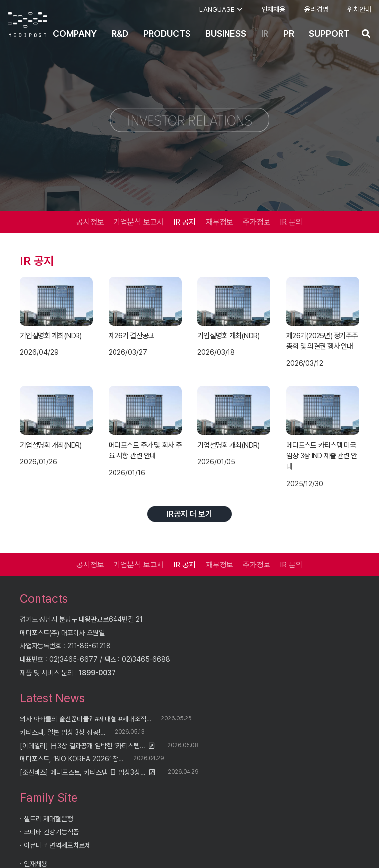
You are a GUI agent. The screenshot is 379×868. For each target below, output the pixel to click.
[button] (221, 10)
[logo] (28, 25)
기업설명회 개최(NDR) (51, 336)
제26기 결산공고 (131, 336)
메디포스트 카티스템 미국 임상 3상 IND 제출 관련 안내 (322, 455)
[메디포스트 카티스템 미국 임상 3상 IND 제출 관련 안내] (323, 410)
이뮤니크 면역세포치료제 (57, 845)
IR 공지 (185, 222)
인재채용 (36, 864)
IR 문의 (291, 222)
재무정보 (220, 222)
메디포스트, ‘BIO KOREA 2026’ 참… (72, 759)
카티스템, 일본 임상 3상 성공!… (63, 732)
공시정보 (90, 222)
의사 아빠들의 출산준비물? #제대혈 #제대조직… (86, 719)
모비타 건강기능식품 (51, 832)
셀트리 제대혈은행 (48, 819)
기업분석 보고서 (139, 222)
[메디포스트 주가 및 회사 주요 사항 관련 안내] (145, 410)
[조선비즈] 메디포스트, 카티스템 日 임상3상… (83, 772)
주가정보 (257, 222)
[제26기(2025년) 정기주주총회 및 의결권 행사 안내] (323, 301)
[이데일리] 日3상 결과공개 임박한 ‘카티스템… (82, 746)
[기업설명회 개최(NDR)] (56, 301)
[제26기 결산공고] (145, 301)
